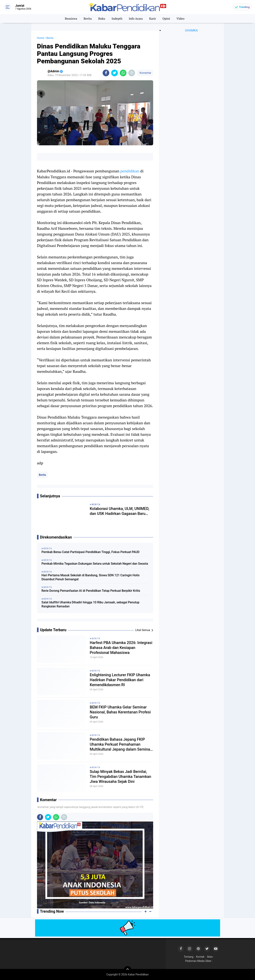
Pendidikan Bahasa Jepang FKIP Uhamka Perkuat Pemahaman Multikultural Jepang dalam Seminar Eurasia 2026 (121, 744)
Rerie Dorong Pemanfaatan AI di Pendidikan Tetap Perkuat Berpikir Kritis (91, 591)
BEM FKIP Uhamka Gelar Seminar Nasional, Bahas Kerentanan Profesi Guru (120, 712)
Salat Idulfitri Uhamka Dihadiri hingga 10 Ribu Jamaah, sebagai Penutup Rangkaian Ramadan (90, 604)
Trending (244, 7)
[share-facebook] (106, 73)
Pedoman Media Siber (198, 961)
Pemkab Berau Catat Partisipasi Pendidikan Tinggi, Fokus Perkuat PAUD (91, 552)
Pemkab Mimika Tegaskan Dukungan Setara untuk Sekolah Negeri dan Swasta (95, 564)
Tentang (189, 957)
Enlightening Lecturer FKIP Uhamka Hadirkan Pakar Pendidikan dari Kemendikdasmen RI (120, 680)
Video (181, 18)
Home (41, 38)
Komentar (145, 73)
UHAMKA (191, 30)
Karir (153, 18)
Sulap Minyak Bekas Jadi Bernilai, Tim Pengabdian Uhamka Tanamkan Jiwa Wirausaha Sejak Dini (121, 777)
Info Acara (136, 18)
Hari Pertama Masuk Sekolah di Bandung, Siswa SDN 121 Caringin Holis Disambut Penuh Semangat (91, 577)
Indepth (117, 18)
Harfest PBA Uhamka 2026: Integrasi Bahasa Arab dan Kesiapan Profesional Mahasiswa (121, 648)
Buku (102, 18)
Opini (166, 18)
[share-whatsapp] (123, 73)
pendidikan (130, 171)
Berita (88, 18)
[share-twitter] (115, 73)
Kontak (200, 957)
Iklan (210, 957)
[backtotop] (128, 970)
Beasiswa (71, 18)
